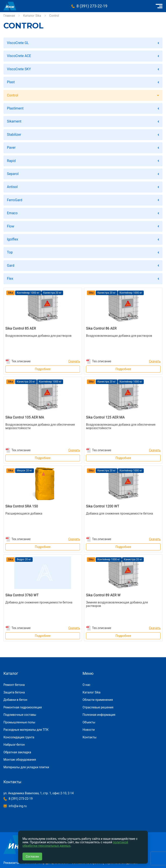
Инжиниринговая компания (10, 6)
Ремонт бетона (14, 685)
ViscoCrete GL (18, 43)
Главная (9, 16)
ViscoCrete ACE (19, 56)
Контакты (89, 737)
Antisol (12, 187)
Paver (11, 148)
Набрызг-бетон (14, 745)
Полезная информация (99, 715)
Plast (11, 82)
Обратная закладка (17, 752)
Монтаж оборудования (20, 760)
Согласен (32, 857)
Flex (10, 279)
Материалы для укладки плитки (26, 767)
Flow (11, 226)
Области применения (98, 700)
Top (10, 252)
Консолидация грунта (19, 737)
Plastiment (15, 108)
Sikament (14, 121)
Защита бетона (14, 692)
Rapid (11, 161)
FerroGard (15, 200)
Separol (13, 174)
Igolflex (13, 239)
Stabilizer (14, 135)
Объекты (89, 722)
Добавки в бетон (15, 700)
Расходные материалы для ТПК (26, 730)
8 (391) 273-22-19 (92, 6)
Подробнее (43, 369)
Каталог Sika (32, 16)
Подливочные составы (20, 715)
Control (13, 95)
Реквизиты (11, 863)
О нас (86, 685)
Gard (11, 266)
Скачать (74, 361)
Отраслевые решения (98, 707)
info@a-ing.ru (18, 806)
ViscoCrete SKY (19, 69)
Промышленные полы (19, 722)
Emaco (12, 213)
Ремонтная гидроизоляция (23, 707)
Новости (89, 730)
